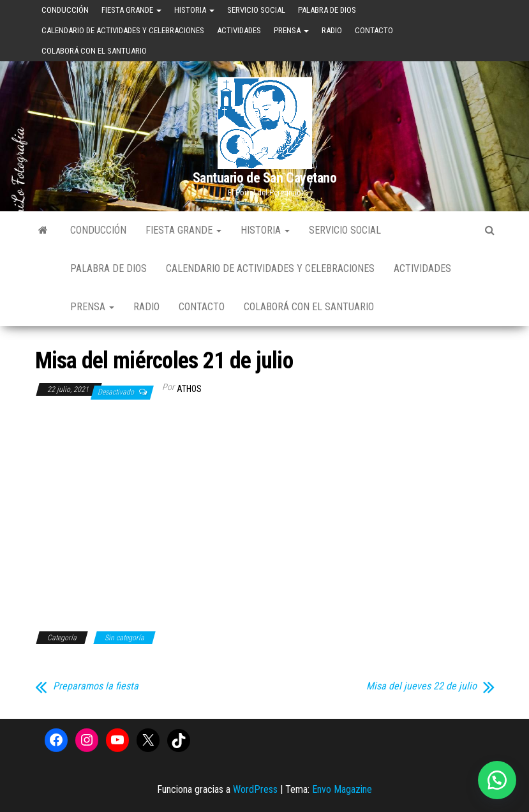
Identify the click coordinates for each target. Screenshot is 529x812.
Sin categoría (124, 638)
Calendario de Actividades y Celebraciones (123, 30)
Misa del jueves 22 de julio (421, 686)
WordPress (255, 789)
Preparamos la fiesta (96, 686)
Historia (194, 10)
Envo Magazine (342, 789)
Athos (189, 389)
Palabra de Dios (327, 10)
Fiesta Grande (131, 10)
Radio (332, 30)
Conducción (65, 10)
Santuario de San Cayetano (265, 178)
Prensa (291, 30)
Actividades (239, 30)
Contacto (374, 30)
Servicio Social (256, 10)
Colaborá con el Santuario (94, 51)
